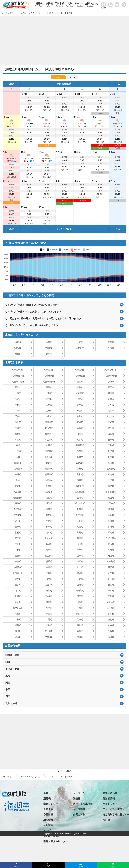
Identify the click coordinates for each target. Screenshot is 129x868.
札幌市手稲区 (18, 382)
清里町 (49, 579)
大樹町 (18, 619)
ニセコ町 (80, 463)
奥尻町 (111, 451)
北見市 (18, 393)
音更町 (49, 608)
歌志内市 (111, 416)
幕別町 (49, 544)
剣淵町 (80, 527)
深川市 (18, 422)
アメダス (48, 831)
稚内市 (80, 399)
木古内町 (49, 440)
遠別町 (80, 556)
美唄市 (111, 399)
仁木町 (18, 486)
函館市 (80, 382)
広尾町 (49, 619)
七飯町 (80, 440)
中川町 (18, 544)
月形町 (18, 503)
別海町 (18, 637)
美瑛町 (18, 527)
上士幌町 (111, 608)
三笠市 (80, 410)
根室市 (111, 410)
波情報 (49, 5)
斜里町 (18, 579)
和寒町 (49, 527)
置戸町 (18, 585)
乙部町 (80, 451)
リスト (73, 77)
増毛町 (49, 550)
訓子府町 (111, 579)
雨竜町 (49, 342)
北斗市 (111, 428)
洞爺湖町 (49, 474)
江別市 (49, 405)
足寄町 (80, 619)
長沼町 (80, 498)
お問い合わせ (90, 5)
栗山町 (111, 498)
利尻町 (111, 567)
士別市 (18, 410)
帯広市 (111, 387)
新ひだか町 (18, 608)
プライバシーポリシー (115, 809)
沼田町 (111, 509)
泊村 (18, 480)
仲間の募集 (79, 815)
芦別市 (18, 405)
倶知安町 (111, 469)
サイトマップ (110, 804)
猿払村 (80, 561)
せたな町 (49, 457)
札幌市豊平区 (18, 376)
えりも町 (111, 602)
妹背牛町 (18, 342)
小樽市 (111, 382)
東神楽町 (80, 515)
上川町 (80, 521)
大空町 (111, 573)
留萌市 (18, 399)
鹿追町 (18, 614)
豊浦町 (18, 474)
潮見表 (39, 5)
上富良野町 (80, 492)
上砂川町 (49, 492)
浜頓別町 (111, 561)
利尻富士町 (18, 573)
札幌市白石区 (111, 370)
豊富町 (18, 561)
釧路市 (80, 387)
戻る (12, 84)
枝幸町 (49, 567)
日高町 (80, 596)
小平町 (80, 550)
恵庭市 (111, 422)
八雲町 (49, 445)
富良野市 (49, 422)
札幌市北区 (49, 370)
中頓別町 (49, 348)
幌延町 (49, 561)
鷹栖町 (49, 515)
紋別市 (111, 405)
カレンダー (58, 77)
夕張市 (49, 393)
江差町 (111, 445)
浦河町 (49, 602)
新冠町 (18, 602)
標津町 (80, 637)
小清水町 (80, 579)
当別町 (18, 434)
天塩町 (111, 556)
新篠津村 (49, 434)
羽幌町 (18, 556)
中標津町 (49, 637)
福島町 (111, 434)
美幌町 (49, 573)
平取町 (111, 596)
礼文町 (80, 567)
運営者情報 (109, 799)
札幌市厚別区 (111, 376)
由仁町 (49, 498)
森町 (18, 445)
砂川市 (80, 416)
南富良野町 (18, 498)
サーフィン (80, 5)
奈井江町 (18, 348)
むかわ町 (49, 538)
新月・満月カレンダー (56, 841)
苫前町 (111, 348)
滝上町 (18, 590)
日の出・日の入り (53, 836)
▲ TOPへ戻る (64, 771)
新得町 (18, 532)
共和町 (80, 474)
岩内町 (111, 474)
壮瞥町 (18, 596)
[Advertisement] (64, 41)
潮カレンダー (51, 804)
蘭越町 (49, 463)
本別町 (18, 550)
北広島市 (49, 428)
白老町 (49, 596)
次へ (117, 84)
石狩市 (80, 428)
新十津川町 (80, 503)
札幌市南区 (49, 376)
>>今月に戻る (64, 229)
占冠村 (80, 532)
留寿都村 (18, 469)
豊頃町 (49, 354)
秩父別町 (18, 509)
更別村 (111, 614)
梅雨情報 (48, 820)
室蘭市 (49, 387)
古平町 (111, 480)
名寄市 (49, 410)
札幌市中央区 (18, 370)
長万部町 (80, 445)
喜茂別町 (49, 469)
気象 (70, 5)
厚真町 (111, 532)
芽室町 (49, 614)
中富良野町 (111, 492)
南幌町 (111, 486)
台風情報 (48, 815)
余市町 (49, 486)
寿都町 (111, 457)
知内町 (18, 440)
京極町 (18, 354)
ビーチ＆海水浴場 (83, 804)
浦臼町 (49, 503)
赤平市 (80, 405)
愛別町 (49, 521)
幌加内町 (18, 515)
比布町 (80, 342)
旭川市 (18, 387)
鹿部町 (111, 440)
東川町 (111, 521)
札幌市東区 (80, 370)
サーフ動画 (79, 809)
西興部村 (80, 590)
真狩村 (111, 342)
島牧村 (80, 457)
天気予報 (59, 5)
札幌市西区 (80, 376)
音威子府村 (111, 538)
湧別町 (111, 585)
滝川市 (49, 416)
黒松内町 (18, 463)
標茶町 (18, 631)
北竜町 (80, 509)
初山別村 (49, 556)
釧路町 (49, 625)
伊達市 (18, 428)
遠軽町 (80, 585)
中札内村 (80, 614)
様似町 (80, 602)
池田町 (80, 544)
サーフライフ (7, 777)
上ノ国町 (18, 451)
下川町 (111, 527)
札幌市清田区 (49, 382)
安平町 (18, 538)
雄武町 (111, 590)
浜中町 (111, 625)
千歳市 (18, 416)
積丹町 (80, 480)
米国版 (106, 820)
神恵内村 (49, 480)
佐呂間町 (49, 585)
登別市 (80, 422)
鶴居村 (80, 631)
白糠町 (111, 631)
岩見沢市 (80, 393)
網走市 (111, 393)
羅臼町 (111, 637)
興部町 (49, 590)
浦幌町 (18, 625)
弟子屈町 (49, 631)
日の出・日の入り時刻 (30, 777)
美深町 (80, 538)
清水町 (49, 532)
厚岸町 (80, 625)
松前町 (80, 434)
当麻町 (111, 515)
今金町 (18, 457)
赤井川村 (80, 348)
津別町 (80, 573)
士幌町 (80, 608)
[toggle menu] (124, 4)
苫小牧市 (49, 399)
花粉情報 (48, 825)
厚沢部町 (49, 451)
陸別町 (111, 619)
